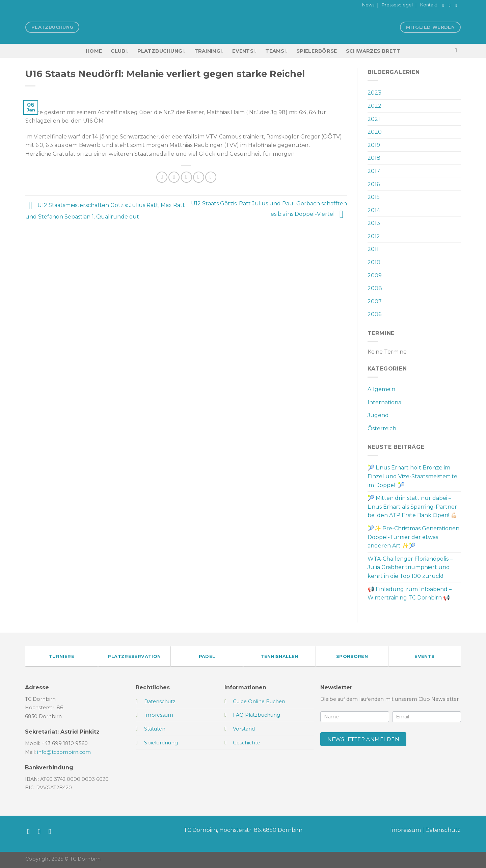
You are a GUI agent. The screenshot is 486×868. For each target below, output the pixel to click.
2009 (375, 275)
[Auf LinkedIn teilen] (211, 177)
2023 (374, 93)
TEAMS (276, 51)
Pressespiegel (397, 5)
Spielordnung (161, 743)
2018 (374, 158)
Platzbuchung (161, 51)
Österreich (382, 428)
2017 (374, 171)
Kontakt (429, 5)
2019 (374, 145)
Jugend (378, 415)
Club (119, 51)
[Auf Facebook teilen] (162, 177)
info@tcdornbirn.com (64, 752)
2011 (373, 249)
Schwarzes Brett (373, 51)
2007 (375, 301)
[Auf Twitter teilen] (174, 177)
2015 (374, 197)
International (385, 402)
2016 (374, 184)
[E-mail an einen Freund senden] (186, 177)
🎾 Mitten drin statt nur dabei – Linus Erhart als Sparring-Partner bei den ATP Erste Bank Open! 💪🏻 (412, 507)
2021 (374, 119)
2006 (374, 314)
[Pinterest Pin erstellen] (199, 177)
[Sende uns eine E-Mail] (457, 5)
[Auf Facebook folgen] (444, 5)
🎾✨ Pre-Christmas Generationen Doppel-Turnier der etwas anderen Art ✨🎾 (413, 537)
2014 (374, 210)
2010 (374, 262)
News (368, 5)
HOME (94, 51)
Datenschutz (443, 830)
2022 (374, 106)
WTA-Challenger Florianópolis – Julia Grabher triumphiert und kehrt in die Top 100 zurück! (410, 567)
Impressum (406, 830)
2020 (375, 132)
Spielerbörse (317, 51)
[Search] (458, 51)
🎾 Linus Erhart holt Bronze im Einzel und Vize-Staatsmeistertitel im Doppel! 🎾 (413, 476)
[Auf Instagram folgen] (451, 5)
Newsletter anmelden (363, 739)
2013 (374, 223)
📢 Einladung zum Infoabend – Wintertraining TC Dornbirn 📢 (410, 594)
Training (209, 51)
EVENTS (244, 51)
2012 (374, 236)
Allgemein (381, 389)
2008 (375, 288)
